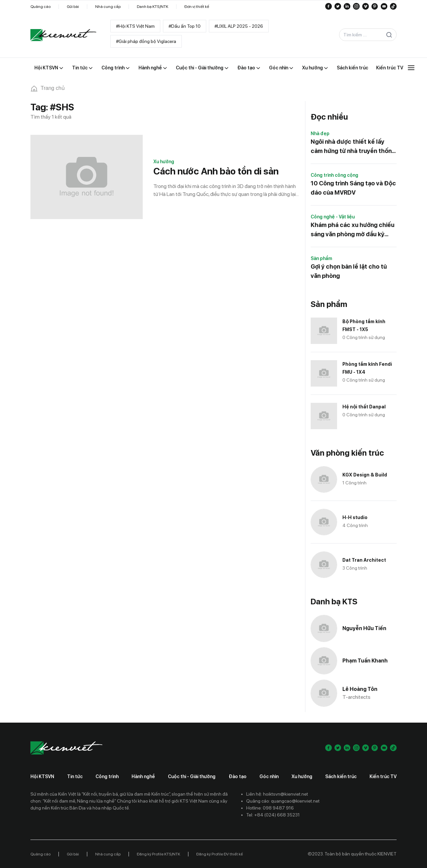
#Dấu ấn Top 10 (185, 26)
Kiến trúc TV (383, 776)
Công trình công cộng (334, 175)
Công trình (107, 776)
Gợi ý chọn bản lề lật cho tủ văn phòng (349, 271)
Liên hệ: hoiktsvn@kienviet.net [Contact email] (277, 794)
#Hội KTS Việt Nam (135, 26)
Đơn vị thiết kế (197, 7)
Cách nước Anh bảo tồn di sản (216, 171)
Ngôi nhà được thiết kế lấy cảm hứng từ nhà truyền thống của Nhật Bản (353, 147)
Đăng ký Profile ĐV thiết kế (220, 854)
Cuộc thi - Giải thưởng (192, 776)
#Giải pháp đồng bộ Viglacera (146, 41)
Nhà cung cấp (108, 7)
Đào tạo (238, 776)
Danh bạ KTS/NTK (153, 7)
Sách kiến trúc (341, 776)
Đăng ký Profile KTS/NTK (158, 854)
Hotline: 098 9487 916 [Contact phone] (270, 808)
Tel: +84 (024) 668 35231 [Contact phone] (273, 815)
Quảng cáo (40, 7)
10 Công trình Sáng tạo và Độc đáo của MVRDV (353, 188)
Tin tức (75, 776)
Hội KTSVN (42, 776)
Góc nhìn (269, 776)
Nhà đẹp (320, 133)
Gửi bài (73, 7)
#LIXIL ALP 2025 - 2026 (239, 26)
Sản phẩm (321, 258)
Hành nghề (143, 776)
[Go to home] (63, 35)
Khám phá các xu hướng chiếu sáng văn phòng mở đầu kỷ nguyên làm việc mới (352, 230)
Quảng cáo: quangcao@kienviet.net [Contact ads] (283, 801)
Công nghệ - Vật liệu (333, 217)
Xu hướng (164, 162)
